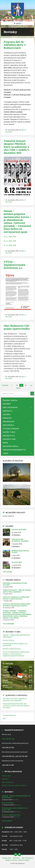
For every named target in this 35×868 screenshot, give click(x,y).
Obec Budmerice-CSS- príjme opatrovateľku (17, 327)
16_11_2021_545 (10, 241)
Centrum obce (17, 562)
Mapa (5, 443)
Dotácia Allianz (8, 640)
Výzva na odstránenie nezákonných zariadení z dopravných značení (17, 605)
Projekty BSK (9, 439)
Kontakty (8, 411)
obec (23, 130)
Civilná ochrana (11, 429)
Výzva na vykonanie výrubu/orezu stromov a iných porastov (16, 598)
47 (26, 385)
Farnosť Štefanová (9, 715)
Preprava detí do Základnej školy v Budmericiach (15, 45)
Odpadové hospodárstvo (14, 450)
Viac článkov (7, 821)
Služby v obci (9, 432)
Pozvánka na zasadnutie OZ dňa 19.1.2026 (15, 584)
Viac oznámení (8, 624)
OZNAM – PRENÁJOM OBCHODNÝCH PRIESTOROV (16, 636)
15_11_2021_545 (10, 237)
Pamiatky (7, 418)
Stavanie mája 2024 (19, 529)
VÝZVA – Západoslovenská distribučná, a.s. (14, 265)
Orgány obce (6, 776)
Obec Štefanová (10, 407)
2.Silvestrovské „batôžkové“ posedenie (20, 540)
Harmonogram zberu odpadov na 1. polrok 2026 (15, 644)
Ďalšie (18, 388)
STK (4, 719)
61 (31, 385)
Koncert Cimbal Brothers (12, 649)
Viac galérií (7, 572)
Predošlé (5, 385)
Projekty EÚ (9, 436)
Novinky (9, 132)
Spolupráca (8, 425)
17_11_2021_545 (10, 245)
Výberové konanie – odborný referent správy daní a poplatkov (17, 591)
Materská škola (11, 446)
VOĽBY (6, 453)
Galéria (7, 414)
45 (17, 385)
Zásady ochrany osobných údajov (14, 785)
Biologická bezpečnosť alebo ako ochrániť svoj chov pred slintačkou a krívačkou (16, 706)
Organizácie (9, 421)
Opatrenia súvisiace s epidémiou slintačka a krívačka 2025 (15, 699)
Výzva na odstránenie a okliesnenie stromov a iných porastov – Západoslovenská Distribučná (16, 654)
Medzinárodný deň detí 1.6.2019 (20, 552)
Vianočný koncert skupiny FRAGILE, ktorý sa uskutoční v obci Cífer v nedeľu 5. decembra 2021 (17, 147)
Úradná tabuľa (10, 400)
